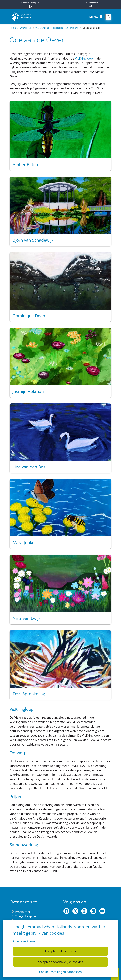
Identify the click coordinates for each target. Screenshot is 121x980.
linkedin (93, 911)
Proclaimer (23, 912)
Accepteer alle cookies (60, 951)
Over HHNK (26, 28)
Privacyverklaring (25, 941)
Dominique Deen (29, 316)
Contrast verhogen (30, 5)
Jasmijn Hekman (28, 391)
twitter (75, 911)
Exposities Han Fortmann (66, 28)
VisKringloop (84, 58)
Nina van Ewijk (27, 618)
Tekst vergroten (91, 5)
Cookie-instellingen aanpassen (60, 972)
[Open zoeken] (108, 17)
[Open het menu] (96, 17)
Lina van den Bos (29, 467)
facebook (66, 911)
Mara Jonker (24, 542)
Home (13, 28)
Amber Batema (27, 164)
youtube (102, 911)
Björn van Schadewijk (33, 240)
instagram (84, 911)
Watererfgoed (42, 28)
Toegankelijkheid (27, 916)
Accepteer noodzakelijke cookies (60, 962)
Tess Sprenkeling (29, 694)
